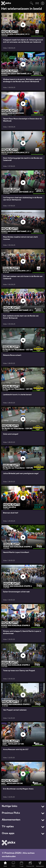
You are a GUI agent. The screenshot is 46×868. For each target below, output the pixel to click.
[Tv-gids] (21, 864)
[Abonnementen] (40, 864)
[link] (23, 32)
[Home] (5, 864)
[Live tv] (13, 864)
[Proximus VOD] (30, 864)
